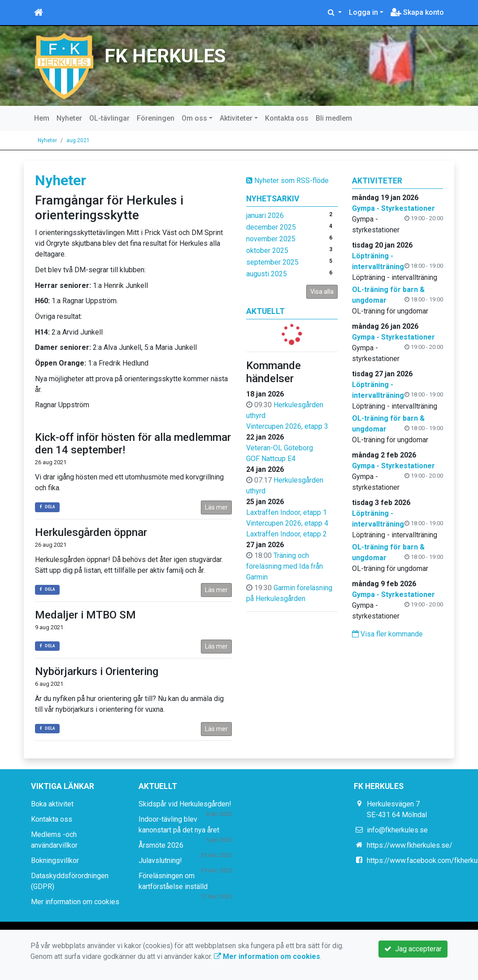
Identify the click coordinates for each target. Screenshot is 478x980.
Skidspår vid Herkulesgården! (185, 804)
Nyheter (69, 118)
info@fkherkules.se (397, 830)
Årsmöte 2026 (161, 845)
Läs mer (216, 507)
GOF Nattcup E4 (271, 459)
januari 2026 (265, 216)
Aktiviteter (236, 118)
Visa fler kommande (387, 634)
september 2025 (272, 262)
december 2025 (271, 227)
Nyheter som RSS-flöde (287, 181)
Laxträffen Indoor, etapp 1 (287, 512)
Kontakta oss (287, 118)
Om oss (194, 118)
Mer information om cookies (75, 902)
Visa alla (322, 292)
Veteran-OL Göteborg (280, 448)
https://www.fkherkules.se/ (410, 845)
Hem (42, 118)
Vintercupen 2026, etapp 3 (287, 426)
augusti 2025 (267, 274)
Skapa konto (417, 12)
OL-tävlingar (109, 118)
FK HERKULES (165, 56)
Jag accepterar (413, 949)
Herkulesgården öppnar (91, 532)
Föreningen (156, 118)
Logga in (363, 12)
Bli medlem (334, 118)
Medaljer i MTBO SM (85, 615)
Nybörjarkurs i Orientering (97, 671)
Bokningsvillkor (55, 860)
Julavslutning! (160, 860)
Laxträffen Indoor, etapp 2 (287, 534)
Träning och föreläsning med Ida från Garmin (285, 566)
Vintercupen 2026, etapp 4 (287, 523)
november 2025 (271, 239)
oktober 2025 (267, 250)
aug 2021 (78, 140)
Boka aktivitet (52, 804)
